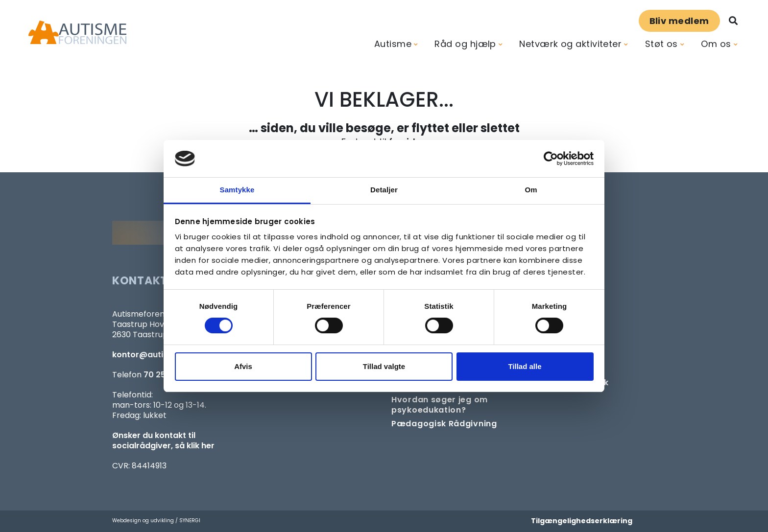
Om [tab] (531, 190)
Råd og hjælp (465, 44)
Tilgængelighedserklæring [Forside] (582, 521)
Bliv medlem (679, 21)
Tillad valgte (384, 366)
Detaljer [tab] (384, 190)
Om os (716, 44)
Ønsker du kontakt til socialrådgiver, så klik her (163, 440)
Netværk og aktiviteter (570, 44)
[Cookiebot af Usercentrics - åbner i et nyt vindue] (551, 159)
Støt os (661, 44)
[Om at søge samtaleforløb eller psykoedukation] (454, 405)
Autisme (393, 44)
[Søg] (733, 21)
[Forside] (77, 33)
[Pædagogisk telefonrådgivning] (444, 424)
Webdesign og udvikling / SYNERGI (156, 520)
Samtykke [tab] (237, 190)
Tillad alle (525, 366)
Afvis (243, 366)
